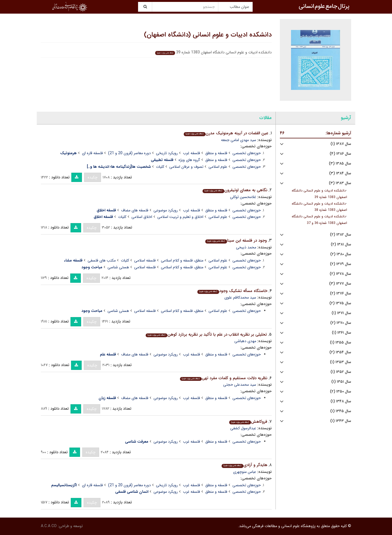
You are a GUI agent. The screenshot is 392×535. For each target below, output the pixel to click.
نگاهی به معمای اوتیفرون (235, 190)
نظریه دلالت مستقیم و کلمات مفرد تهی (223, 378)
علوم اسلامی (218, 167)
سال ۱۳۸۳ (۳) (340, 183)
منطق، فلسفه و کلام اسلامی (182, 260)
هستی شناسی (118, 267)
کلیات (160, 167)
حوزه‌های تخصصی (247, 153)
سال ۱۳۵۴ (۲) (340, 352)
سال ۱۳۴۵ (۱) (341, 411)
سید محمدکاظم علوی (240, 297)
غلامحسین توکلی (243, 197)
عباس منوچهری (245, 472)
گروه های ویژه (189, 160)
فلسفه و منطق (216, 153)
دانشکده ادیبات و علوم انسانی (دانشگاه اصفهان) (208, 35)
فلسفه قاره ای (92, 153)
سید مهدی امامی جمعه (239, 140)
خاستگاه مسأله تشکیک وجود (232, 291)
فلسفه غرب (192, 153)
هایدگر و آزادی (244, 465)
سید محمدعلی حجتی (240, 385)
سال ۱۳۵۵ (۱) (341, 343)
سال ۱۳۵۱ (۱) (341, 382)
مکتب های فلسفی (102, 260)
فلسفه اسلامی (145, 260)
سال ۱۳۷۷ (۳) (340, 284)
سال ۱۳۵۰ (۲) (341, 392)
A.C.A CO (49, 526)
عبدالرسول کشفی (243, 428)
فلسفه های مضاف (135, 210)
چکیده (93, 177)
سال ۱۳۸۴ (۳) (340, 173)
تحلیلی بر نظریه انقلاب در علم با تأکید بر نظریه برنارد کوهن (206, 335)
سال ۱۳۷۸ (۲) (340, 274)
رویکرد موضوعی (166, 210)
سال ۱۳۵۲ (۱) (341, 372)
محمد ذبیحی (246, 247)
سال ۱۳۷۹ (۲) (341, 264)
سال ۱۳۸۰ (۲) (341, 254)
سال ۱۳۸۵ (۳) (340, 164)
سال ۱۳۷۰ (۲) (341, 323)
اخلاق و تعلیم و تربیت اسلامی (180, 217)
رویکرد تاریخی (167, 153)
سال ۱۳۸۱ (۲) (341, 244)
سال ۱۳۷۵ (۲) (340, 303)
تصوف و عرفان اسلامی (186, 167)
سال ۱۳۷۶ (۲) (341, 294)
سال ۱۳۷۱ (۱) (341, 313)
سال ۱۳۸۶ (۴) (340, 154)
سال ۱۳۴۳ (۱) (341, 421)
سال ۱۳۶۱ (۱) (342, 333)
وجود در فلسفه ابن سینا (236, 241)
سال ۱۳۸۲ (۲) (341, 235)
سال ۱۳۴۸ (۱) (341, 401)
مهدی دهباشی (245, 341)
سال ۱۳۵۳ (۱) (341, 362)
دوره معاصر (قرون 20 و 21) (129, 153)
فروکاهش (248, 422)
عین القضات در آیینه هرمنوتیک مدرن (226, 133)
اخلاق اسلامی (142, 217)
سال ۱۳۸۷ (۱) (341, 144)
